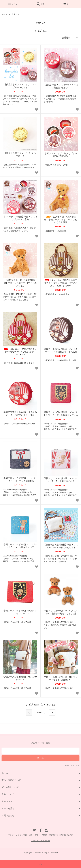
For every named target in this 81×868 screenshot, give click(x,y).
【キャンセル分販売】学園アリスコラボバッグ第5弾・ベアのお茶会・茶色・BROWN (61, 283)
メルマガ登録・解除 (24, 835)
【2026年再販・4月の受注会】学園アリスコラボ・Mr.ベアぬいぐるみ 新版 (61, 220)
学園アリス (16, 14)
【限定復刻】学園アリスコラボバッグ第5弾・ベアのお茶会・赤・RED (20, 352)
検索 (40, 4)
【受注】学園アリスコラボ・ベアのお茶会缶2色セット (61, 86)
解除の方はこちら (72, 765)
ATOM (44, 835)
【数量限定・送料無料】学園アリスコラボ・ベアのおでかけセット (61, 546)
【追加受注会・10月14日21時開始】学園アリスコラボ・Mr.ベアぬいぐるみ (20, 283)
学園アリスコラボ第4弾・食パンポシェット (20, 678)
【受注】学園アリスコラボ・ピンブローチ (20, 155)
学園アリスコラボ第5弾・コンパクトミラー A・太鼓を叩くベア (20, 546)
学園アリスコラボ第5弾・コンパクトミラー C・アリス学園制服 (20, 480)
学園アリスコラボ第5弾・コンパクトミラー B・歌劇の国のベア (61, 480)
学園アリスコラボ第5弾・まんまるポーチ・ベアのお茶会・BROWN (61, 350)
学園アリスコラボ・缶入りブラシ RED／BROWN (61, 155)
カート (67, 4)
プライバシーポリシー (41, 841)
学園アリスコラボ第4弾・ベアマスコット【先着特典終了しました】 (61, 612)
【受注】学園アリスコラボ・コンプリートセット (20, 86)
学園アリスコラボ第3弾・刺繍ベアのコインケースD (20, 612)
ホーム (4, 14)
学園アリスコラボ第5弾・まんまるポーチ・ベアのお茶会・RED (20, 413)
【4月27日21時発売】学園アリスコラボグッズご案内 (20, 218)
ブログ (11, 835)
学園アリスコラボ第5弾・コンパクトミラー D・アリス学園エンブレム (61, 414)
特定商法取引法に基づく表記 (61, 835)
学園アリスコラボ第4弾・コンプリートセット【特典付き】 (61, 678)
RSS (37, 835)
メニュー (13, 4)
